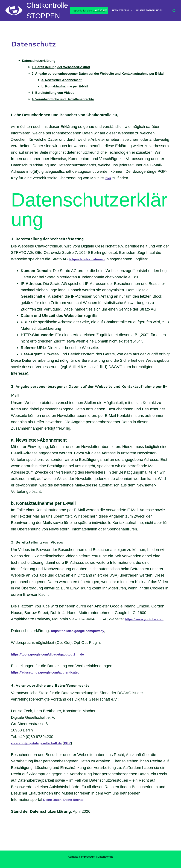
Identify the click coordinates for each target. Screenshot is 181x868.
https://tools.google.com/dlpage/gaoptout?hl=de (56, 667)
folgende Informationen (91, 265)
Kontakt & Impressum (82, 857)
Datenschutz (105, 857)
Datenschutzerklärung (43, 60)
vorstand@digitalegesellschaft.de (42, 756)
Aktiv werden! (123, 11)
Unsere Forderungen (149, 10)
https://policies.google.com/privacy (83, 644)
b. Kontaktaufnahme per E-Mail (70, 92)
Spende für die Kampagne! (89, 11)
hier (109, 184)
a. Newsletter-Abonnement (66, 86)
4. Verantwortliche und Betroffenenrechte (70, 105)
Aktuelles (101, 10)
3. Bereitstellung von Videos (58, 99)
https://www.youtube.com (35, 632)
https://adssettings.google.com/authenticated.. (54, 685)
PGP (79, 756)
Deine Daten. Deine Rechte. (68, 812)
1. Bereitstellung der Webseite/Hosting (67, 67)
